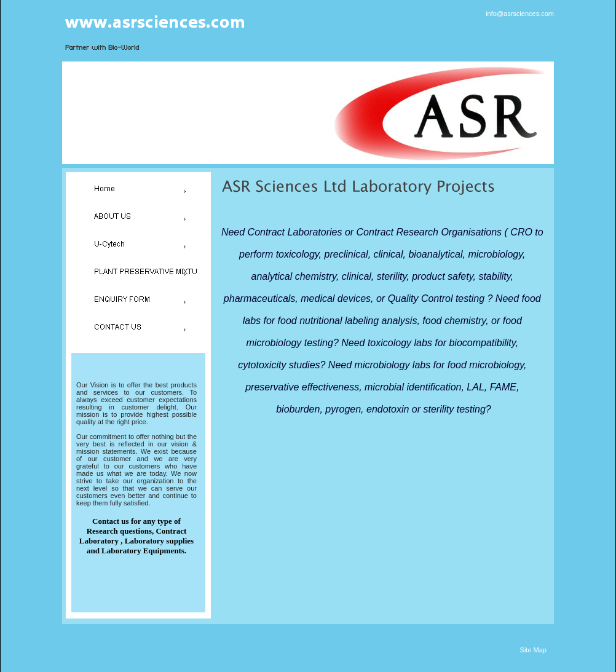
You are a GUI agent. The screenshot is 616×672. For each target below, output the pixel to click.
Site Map (533, 650)
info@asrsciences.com (520, 14)
